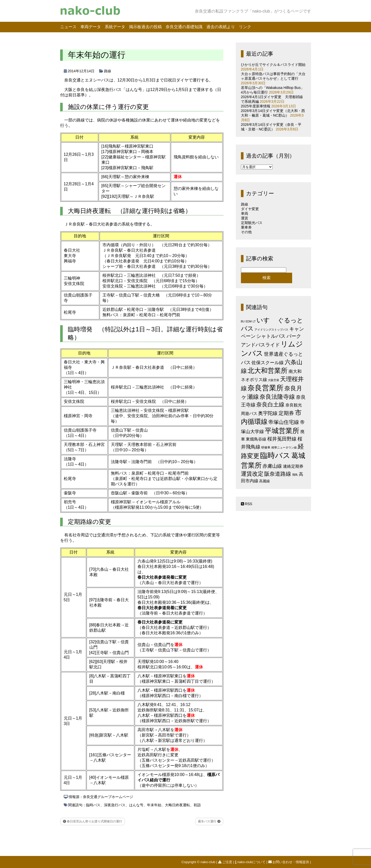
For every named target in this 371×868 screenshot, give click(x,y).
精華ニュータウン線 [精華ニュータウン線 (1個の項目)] (284, 447)
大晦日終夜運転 (177, 805)
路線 (108, 71)
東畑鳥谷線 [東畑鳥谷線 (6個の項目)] (256, 439)
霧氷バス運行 (209, 821)
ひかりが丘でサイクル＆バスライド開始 (273, 65)
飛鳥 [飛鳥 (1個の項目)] (295, 475)
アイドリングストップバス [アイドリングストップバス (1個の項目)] (271, 330)
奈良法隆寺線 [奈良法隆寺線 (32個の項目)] (277, 397)
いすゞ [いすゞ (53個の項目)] (267, 320)
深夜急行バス (115, 805)
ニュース (68, 27)
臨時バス (93, 805)
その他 (246, 232)
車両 (245, 213)
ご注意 (226, 862)
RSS (247, 504)
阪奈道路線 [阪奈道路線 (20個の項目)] (278, 474)
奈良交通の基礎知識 (184, 27)
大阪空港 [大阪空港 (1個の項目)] (273, 380)
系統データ (115, 27)
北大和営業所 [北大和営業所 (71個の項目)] (268, 371)
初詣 (197, 805)
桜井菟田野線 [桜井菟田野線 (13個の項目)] (282, 439)
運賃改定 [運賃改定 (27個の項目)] (252, 474)
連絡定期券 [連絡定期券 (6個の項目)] (293, 466)
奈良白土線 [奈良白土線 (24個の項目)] (270, 405)
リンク (245, 27)
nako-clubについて (251, 862)
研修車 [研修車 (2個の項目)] (266, 447)
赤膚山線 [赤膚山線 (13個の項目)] (272, 466)
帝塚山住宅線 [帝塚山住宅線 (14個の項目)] (284, 422)
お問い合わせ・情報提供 (289, 862)
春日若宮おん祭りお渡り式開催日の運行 (93, 821)
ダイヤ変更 (250, 209)
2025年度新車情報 (256, 106)
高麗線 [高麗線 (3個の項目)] (264, 481)
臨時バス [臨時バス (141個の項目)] (275, 455)
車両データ (91, 27)
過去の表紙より (221, 27)
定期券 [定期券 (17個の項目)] (286, 413)
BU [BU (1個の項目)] (243, 321)
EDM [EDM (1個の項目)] (249, 321)
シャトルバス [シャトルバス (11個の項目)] (271, 336)
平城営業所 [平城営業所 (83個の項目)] (282, 431)
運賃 (245, 218)
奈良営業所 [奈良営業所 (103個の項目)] (266, 388)
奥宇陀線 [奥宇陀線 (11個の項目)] (268, 413)
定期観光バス (252, 223)
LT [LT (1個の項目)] (254, 321)
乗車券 (246, 227)
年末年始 (154, 805)
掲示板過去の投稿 (145, 27)
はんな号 (136, 805)
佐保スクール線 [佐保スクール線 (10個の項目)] (268, 363)
